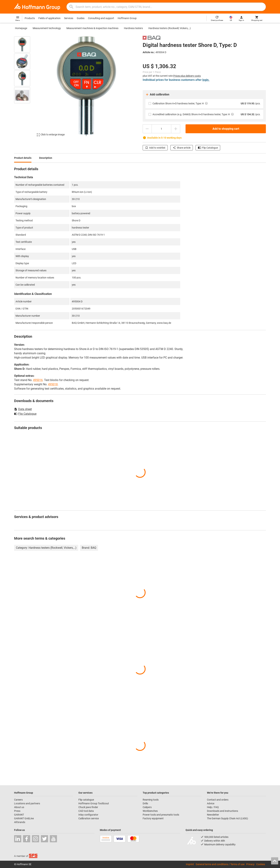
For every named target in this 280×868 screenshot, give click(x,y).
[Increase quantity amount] (176, 129)
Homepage (21, 28)
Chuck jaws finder (88, 807)
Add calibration (157, 95)
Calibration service (89, 818)
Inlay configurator (88, 815)
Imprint (190, 864)
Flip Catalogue (208, 148)
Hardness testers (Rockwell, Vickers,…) (170, 28)
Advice (211, 803)
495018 (53, 384)
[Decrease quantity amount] (147, 129)
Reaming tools (151, 800)
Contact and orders (218, 800)
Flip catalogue (86, 800)
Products (30, 18)
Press (17, 811)
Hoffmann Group (127, 18)
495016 (38, 380)
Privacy (250, 864)
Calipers (147, 807)
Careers (18, 800)
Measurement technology (47, 28)
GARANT (19, 815)
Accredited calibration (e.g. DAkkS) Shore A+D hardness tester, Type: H (193, 114)
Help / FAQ (213, 807)
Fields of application (49, 18)
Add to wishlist (155, 148)
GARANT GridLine (24, 818)
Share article (182, 148)
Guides (81, 18)
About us (19, 807)
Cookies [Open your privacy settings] (261, 864)
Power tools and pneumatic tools (161, 815)
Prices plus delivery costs (187, 76)
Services (69, 18)
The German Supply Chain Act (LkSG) (227, 818)
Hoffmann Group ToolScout (94, 803)
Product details (23, 158)
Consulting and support (101, 18)
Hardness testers (133, 28)
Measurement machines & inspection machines (92, 28)
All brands (20, 822)
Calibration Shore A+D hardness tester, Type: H (180, 103)
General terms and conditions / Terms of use (220, 864)
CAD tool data (86, 811)
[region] (25, 86)
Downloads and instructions (222, 811)
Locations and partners (27, 803)
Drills (145, 803)
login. (206, 80)
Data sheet (23, 409)
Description (46, 158)
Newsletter (213, 815)
